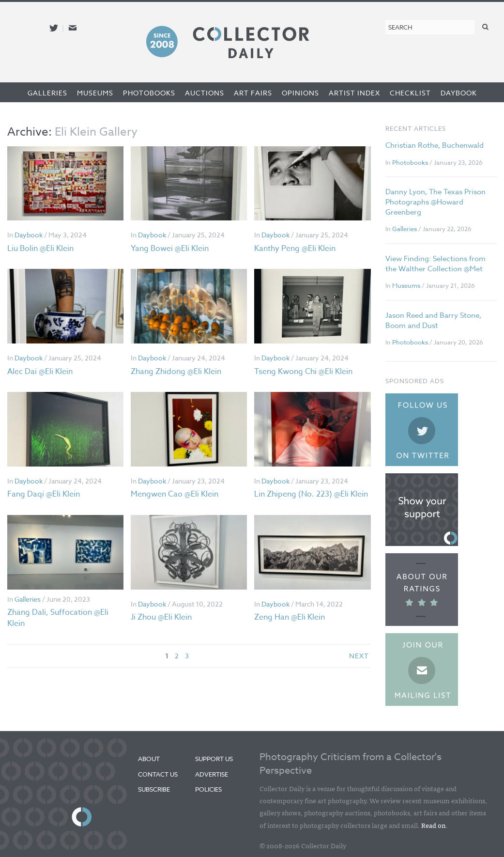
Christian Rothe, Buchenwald (435, 145)
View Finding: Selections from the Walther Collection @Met (435, 264)
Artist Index (354, 93)
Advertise (212, 774)
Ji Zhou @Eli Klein (161, 617)
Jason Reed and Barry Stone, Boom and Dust (433, 320)
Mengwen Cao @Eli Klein (175, 494)
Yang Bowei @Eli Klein (170, 249)
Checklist (410, 93)
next (359, 656)
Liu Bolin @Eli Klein (40, 249)
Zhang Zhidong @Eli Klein (176, 372)
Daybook (459, 93)
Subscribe (154, 789)
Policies (208, 789)
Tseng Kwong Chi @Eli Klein (303, 372)
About (149, 759)
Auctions (205, 93)
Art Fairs (253, 93)
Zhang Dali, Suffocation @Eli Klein (58, 618)
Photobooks (149, 93)
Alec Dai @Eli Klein (40, 372)
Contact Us (158, 774)
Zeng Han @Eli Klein (290, 617)
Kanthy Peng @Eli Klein (295, 249)
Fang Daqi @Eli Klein (44, 494)
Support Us (214, 759)
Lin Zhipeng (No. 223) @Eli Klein (311, 494)
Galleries (47, 93)
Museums (95, 93)
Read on (433, 825)
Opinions (300, 93)
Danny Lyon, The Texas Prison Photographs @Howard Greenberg (435, 202)
